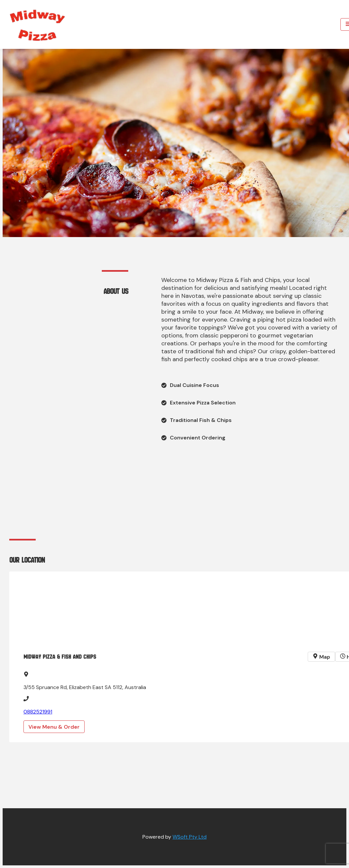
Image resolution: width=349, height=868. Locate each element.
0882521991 (38, 712)
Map (321, 657)
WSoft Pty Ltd (190, 837)
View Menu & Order (54, 727)
